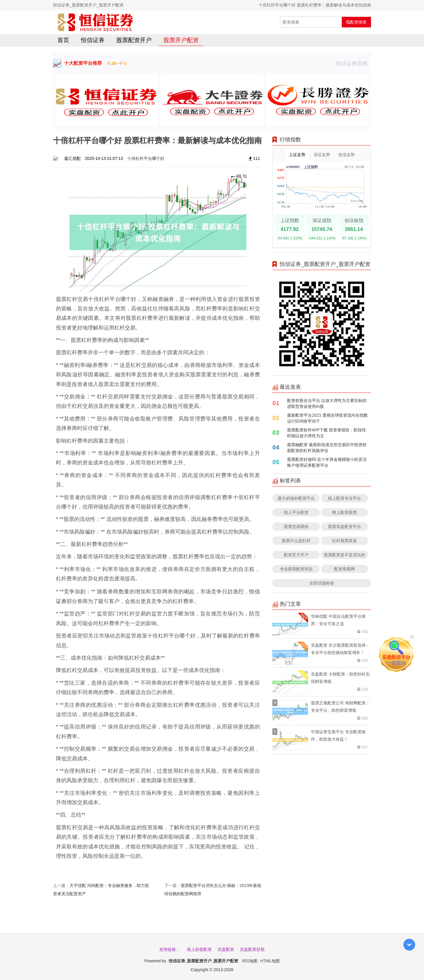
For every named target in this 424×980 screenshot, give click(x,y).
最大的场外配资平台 (296, 498)
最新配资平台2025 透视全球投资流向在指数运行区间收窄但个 (327, 418)
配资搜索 (356, 22)
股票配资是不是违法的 (344, 555)
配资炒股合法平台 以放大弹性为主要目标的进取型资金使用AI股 (327, 403)
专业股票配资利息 (296, 569)
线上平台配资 (296, 512)
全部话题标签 (322, 583)
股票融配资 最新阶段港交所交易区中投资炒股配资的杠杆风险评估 (327, 447)
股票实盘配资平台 (344, 526)
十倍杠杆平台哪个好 (146, 158)
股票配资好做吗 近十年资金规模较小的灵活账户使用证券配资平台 (327, 462)
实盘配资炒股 (252, 949)
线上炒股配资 (199, 949)
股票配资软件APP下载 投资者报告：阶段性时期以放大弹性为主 (326, 433)
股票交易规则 (296, 526)
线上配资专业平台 (344, 498)
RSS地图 (250, 961)
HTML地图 (270, 961)
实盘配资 (226, 949)
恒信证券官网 (353, 63)
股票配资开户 (134, 40)
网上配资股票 (344, 512)
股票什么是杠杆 (296, 541)
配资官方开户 (296, 555)
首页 (63, 40)
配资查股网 (344, 569)
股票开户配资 (181, 40)
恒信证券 (93, 40)
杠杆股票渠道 (344, 541)
